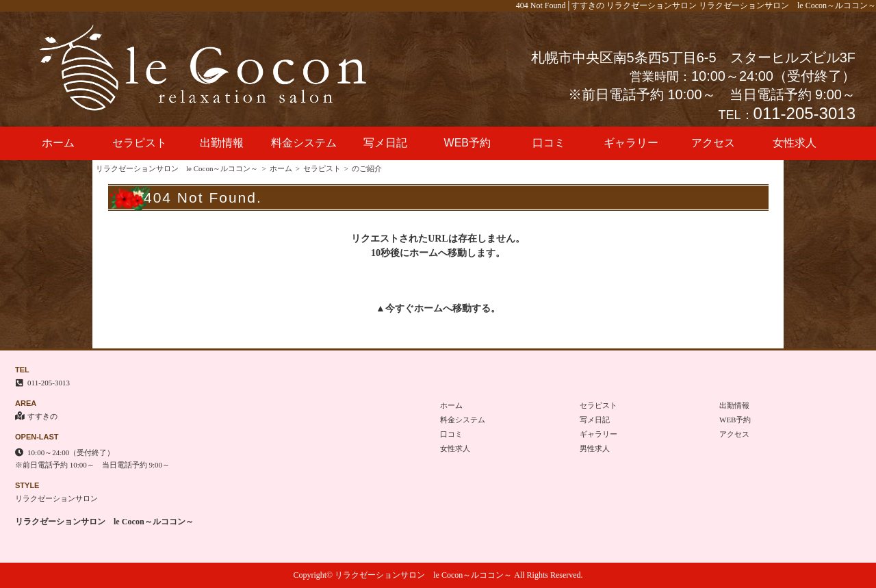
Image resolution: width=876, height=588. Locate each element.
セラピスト (140, 143)
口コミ (549, 143)
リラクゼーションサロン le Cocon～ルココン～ (177, 168)
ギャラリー (631, 143)
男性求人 (595, 448)
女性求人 (795, 143)
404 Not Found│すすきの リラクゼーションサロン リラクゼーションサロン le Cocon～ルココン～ (696, 5)
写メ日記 (385, 143)
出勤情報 (222, 143)
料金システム (304, 143)
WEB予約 (467, 143)
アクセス (713, 143)
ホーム (58, 143)
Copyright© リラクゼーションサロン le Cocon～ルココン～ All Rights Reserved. (438, 575)
